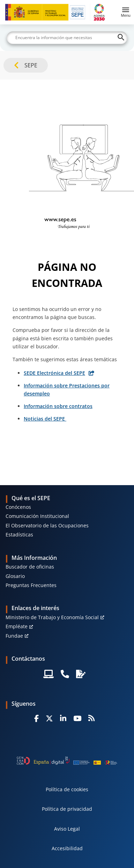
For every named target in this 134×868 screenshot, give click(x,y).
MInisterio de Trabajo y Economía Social (52, 617)
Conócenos (18, 507)
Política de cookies (67, 789)
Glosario (15, 576)
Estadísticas (19, 535)
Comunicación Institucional (37, 516)
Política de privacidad (67, 809)
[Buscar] (67, 38)
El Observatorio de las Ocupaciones (47, 525)
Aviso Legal (67, 829)
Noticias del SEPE (45, 419)
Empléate (17, 626)
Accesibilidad (67, 848)
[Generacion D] (67, 761)
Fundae (14, 636)
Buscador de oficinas (30, 567)
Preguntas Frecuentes (31, 585)
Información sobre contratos (58, 406)
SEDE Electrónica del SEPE (54, 373)
